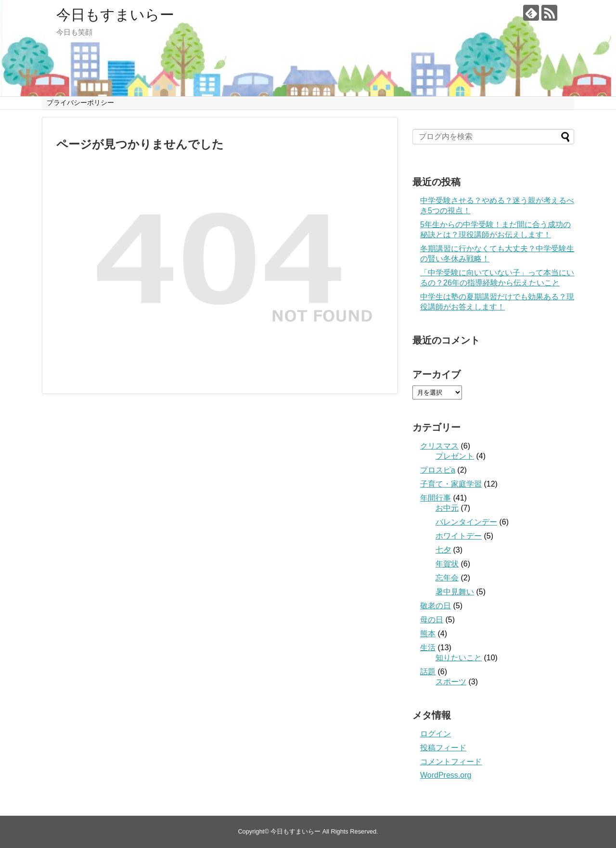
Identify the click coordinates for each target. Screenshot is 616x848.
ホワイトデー (459, 536)
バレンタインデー (466, 522)
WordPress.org (446, 775)
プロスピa (438, 470)
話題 (428, 672)
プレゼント (455, 456)
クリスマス (439, 446)
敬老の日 (436, 606)
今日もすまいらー (115, 15)
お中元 (447, 508)
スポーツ (451, 682)
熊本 (428, 634)
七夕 (443, 550)
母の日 (432, 620)
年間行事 (436, 498)
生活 (428, 648)
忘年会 (447, 578)
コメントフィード (451, 762)
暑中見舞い (455, 592)
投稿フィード (443, 748)
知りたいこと (459, 658)
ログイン (436, 734)
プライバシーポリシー (80, 103)
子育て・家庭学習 (451, 484)
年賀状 (447, 564)
